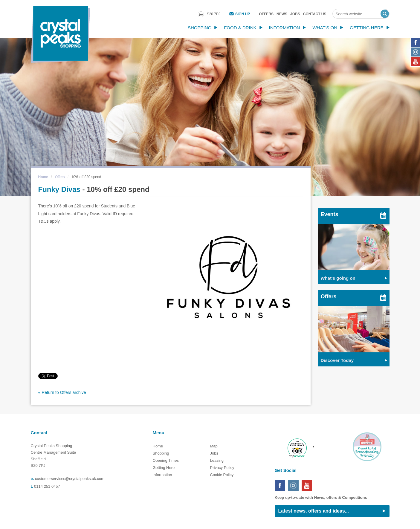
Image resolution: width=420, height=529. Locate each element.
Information (285, 28)
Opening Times (166, 460)
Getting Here (367, 28)
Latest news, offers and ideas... (314, 511)
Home (43, 177)
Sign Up (243, 14)
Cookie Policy (222, 475)
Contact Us (315, 14)
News (282, 14)
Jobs (295, 14)
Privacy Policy (222, 468)
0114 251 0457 (47, 486)
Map (214, 446)
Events (330, 214)
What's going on (338, 278)
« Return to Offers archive (62, 392)
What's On (325, 28)
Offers (266, 14)
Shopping (200, 28)
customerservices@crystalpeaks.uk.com (70, 479)
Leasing (217, 460)
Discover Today (337, 360)
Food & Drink (240, 28)
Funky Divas (59, 189)
